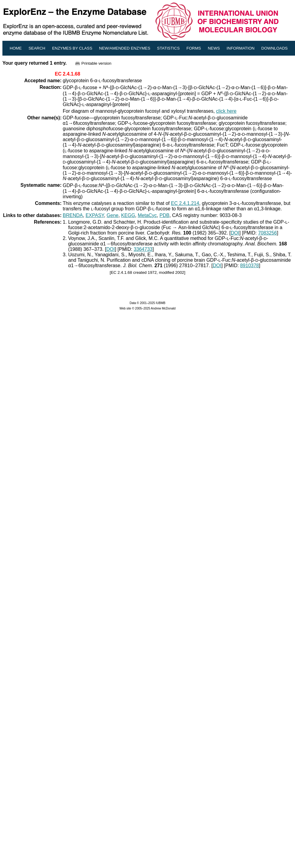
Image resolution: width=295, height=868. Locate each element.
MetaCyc (147, 215)
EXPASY (95, 215)
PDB (164, 215)
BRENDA (73, 215)
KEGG (128, 215)
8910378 (249, 266)
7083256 (268, 233)
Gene (112, 215)
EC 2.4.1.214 (185, 203)
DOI (235, 233)
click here (226, 111)
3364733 (143, 249)
